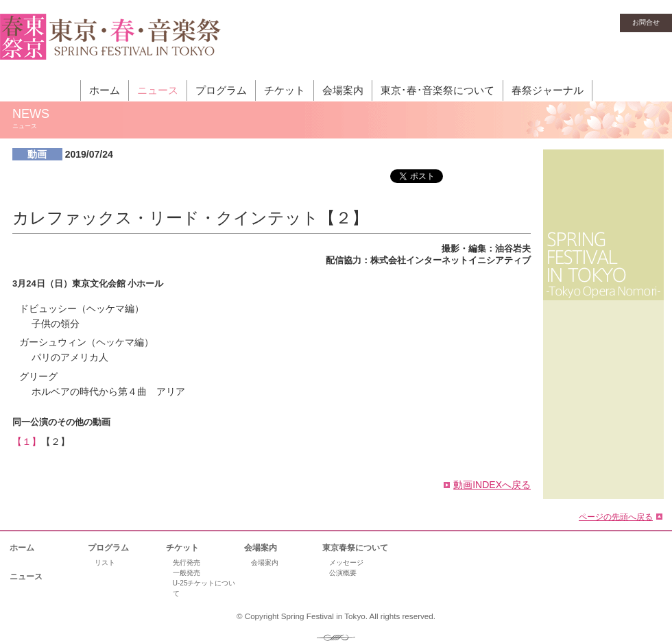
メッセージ (346, 563)
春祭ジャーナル (548, 90)
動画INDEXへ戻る (492, 485)
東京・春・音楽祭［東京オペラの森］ (111, 45)
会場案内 (343, 90)
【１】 (27, 442)
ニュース (158, 90)
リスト (105, 563)
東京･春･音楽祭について (437, 90)
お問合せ (646, 22)
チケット (285, 90)
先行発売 (187, 563)
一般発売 (187, 573)
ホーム (105, 90)
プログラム (221, 90)
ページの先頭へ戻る (616, 517)
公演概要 (343, 573)
